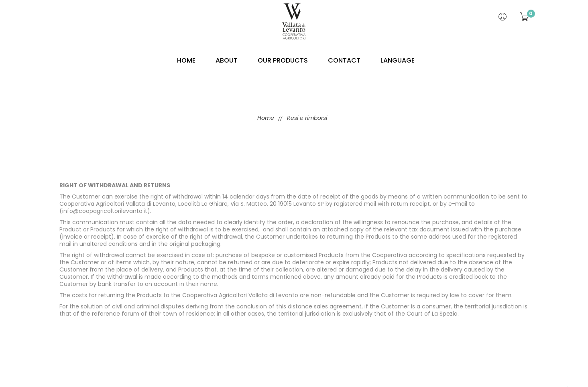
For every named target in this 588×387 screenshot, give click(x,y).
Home (265, 118)
